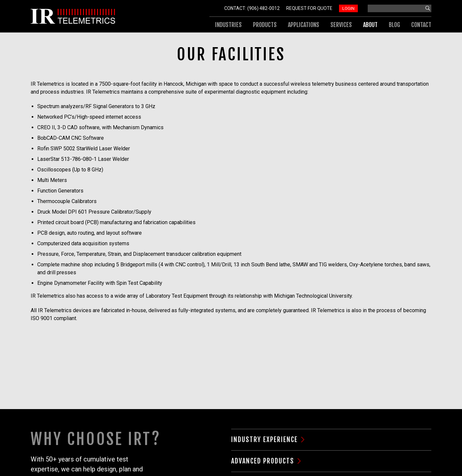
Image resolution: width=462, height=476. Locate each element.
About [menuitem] (370, 25)
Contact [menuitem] (421, 25)
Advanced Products (263, 461)
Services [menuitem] (341, 25)
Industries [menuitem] (228, 25)
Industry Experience (264, 440)
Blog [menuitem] (394, 25)
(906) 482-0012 (263, 8)
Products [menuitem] (265, 25)
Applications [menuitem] (304, 25)
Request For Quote (309, 8)
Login (348, 8)
